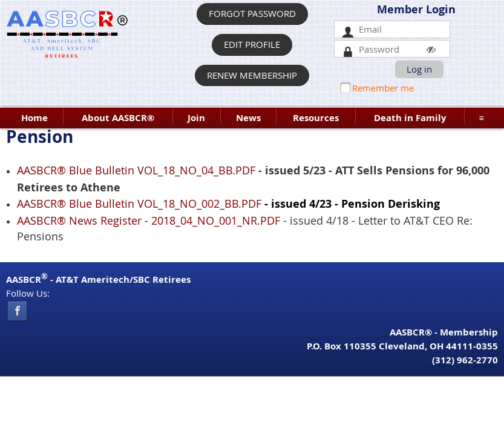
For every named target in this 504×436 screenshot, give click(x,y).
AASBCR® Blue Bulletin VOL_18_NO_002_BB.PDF (139, 203)
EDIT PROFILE (252, 44)
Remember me (383, 88)
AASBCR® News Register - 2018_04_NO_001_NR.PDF (149, 220)
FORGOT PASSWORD (252, 13)
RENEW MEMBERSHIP (252, 75)
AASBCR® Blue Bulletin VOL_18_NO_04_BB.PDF (136, 170)
